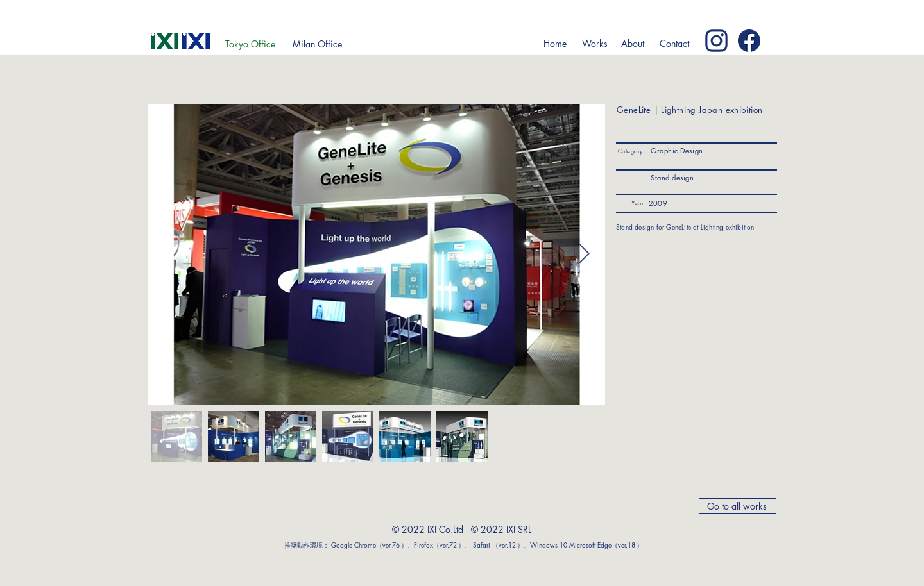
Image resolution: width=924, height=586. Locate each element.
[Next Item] (584, 255)
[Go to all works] (738, 506)
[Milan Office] (317, 44)
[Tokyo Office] (250, 44)
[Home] (555, 44)
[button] (595, 44)
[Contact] (674, 44)
